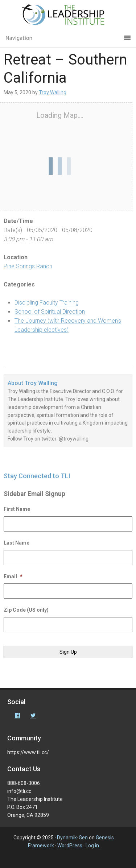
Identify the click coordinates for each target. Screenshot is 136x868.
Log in (92, 846)
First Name (17, 509)
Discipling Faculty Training (47, 303)
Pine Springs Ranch (28, 266)
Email (13, 576)
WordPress (70, 846)
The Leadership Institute (68, 16)
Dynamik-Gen (72, 838)
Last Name (17, 543)
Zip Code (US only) (26, 610)
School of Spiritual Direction (50, 312)
